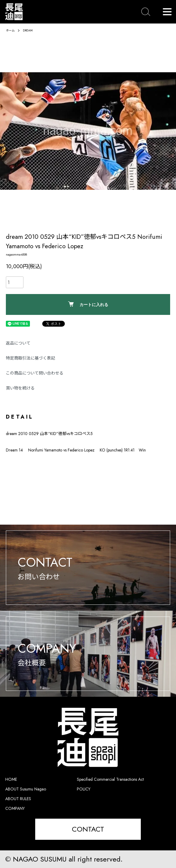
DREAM (28, 30)
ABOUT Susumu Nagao (26, 789)
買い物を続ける (20, 388)
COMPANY (15, 808)
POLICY (84, 789)
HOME (11, 779)
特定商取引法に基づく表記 (31, 358)
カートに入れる (88, 304)
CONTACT (88, 829)
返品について (18, 343)
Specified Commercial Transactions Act (110, 779)
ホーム (10, 30)
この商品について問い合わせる (35, 373)
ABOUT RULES (18, 799)
